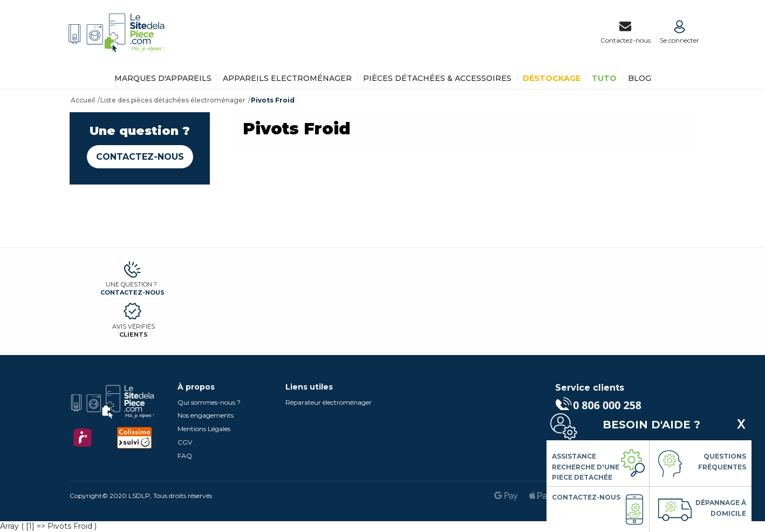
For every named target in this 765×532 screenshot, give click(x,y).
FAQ (185, 456)
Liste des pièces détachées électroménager (173, 100)
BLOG (640, 78)
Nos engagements (206, 415)
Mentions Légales (204, 429)
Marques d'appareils (163, 78)
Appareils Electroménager (287, 78)
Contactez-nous (140, 157)
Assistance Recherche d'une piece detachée (586, 467)
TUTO (604, 78)
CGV (185, 442)
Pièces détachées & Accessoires (437, 78)
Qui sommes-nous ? (209, 402)
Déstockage (552, 78)
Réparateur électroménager (329, 402)
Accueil (83, 100)
